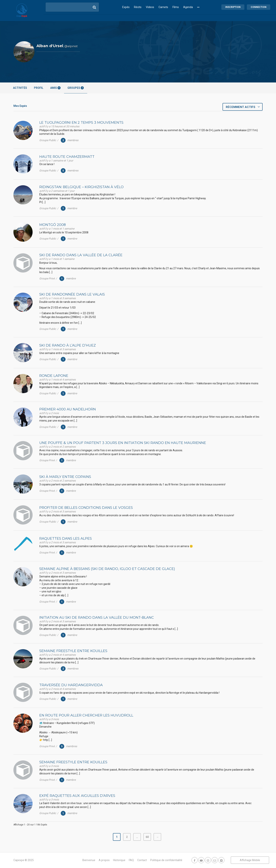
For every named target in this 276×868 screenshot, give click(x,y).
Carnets (163, 7)
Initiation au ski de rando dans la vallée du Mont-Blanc (97, 618)
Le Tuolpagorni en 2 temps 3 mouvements (81, 123)
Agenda (188, 7)
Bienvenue (89, 860)
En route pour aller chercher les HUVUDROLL (86, 715)
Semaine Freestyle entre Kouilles (73, 651)
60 (147, 837)
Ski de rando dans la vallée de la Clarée (81, 255)
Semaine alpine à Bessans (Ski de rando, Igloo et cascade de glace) (107, 569)
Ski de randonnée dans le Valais (72, 294)
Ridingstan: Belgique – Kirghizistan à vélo (81, 187)
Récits (138, 7)
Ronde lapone (54, 376)
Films (176, 7)
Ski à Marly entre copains (65, 477)
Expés (126, 7)
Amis (55, 88)
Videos (150, 7)
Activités (20, 88)
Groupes (76, 88)
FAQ (131, 860)
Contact (142, 860)
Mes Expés (20, 106)
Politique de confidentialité (166, 860)
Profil (39, 88)
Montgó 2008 (53, 225)
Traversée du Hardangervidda (71, 685)
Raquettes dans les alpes (66, 539)
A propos (104, 860)
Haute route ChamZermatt (67, 157)
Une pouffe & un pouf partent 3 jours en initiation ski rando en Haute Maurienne (123, 443)
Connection (259, 7)
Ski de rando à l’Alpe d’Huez (68, 345)
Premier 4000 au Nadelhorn (68, 409)
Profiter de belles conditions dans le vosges (86, 508)
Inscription (233, 7)
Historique (119, 860)
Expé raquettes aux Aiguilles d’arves (77, 796)
